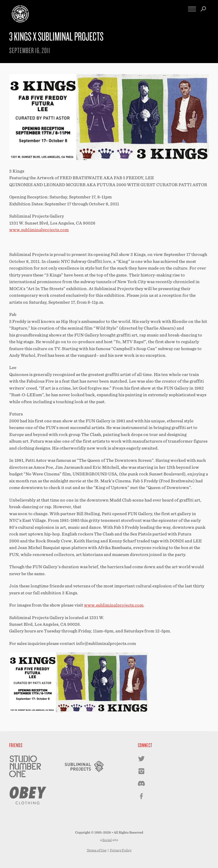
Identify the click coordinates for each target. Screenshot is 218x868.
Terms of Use (97, 850)
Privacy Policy (121, 850)
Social (107, 840)
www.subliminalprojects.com (39, 230)
